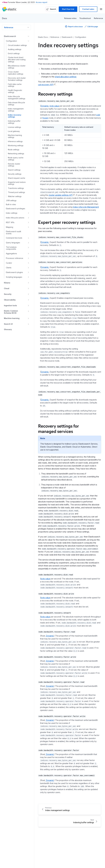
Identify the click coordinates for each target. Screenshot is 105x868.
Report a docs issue (74, 26)
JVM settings (11, 201)
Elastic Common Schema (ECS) (11, 312)
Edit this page (91, 26)
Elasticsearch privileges (16, 209)
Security (8, 294)
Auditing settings (15, 49)
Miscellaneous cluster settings (17, 67)
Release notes (70, 18)
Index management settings (16, 110)
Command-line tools (14, 238)
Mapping (10, 227)
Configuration (11, 41)
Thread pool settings (16, 192)
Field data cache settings (15, 85)
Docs (4, 18)
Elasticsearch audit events (13, 233)
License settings (14, 127)
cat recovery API (46, 85)
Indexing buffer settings (14, 122)
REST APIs (10, 222)
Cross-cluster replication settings (16, 73)
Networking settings (16, 154)
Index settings (12, 213)
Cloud (7, 288)
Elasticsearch (10, 36)
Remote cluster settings (14, 165)
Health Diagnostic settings (15, 91)
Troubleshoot (85, 18)
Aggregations (11, 253)
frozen (45, 118)
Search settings (14, 170)
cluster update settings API (61, 195)
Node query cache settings (16, 159)
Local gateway (14, 131)
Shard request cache (17, 178)
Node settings (14, 150)
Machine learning (12, 318)
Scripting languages (14, 277)
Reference (98, 18)
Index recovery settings (15, 116)
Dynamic (45, 106)
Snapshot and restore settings (17, 183)
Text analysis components (11, 248)
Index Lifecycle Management (86, 207)
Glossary (8, 329)
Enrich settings (14, 54)
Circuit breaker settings (17, 45)
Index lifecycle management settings (17, 98)
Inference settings (15, 141)
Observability (10, 300)
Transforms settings (16, 188)
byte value (54, 106)
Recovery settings (55, 94)
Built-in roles (11, 204)
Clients (9, 268)
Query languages (13, 243)
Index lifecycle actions (15, 218)
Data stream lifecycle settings (16, 104)
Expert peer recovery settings (67, 222)
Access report (41, 2)
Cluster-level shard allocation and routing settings (17, 60)
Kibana (7, 283)
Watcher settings (15, 196)
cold (98, 115)
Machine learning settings (15, 136)
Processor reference (15, 258)
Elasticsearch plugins (14, 272)
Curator (9, 263)
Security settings (15, 174)
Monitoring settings (16, 146)
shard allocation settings (66, 77)
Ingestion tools (10, 305)
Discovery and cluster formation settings (17, 79)
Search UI (8, 324)
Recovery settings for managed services (58, 428)
